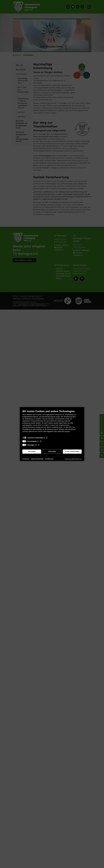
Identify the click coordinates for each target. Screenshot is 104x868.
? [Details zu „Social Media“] (41, 441)
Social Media (32, 441)
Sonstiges (31, 445)
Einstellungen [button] (49, 459)
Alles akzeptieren (72, 452)
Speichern (52, 452)
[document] (52, 423)
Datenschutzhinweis (37, 459)
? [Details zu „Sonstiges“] (39, 445)
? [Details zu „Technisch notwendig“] (47, 438)
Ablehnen (32, 452)
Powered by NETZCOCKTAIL (73, 459)
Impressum (26, 459)
